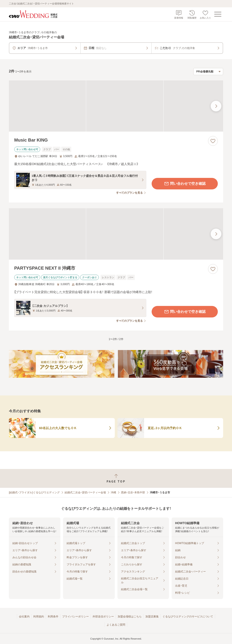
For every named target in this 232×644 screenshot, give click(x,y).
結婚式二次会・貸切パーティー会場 (85, 492)
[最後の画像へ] (216, 106)
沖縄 (113, 492)
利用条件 (53, 617)
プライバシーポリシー (75, 617)
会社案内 (24, 617)
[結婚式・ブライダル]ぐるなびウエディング (34, 492)
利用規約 (39, 617)
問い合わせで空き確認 (185, 184)
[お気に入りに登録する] (213, 141)
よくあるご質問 (116, 625)
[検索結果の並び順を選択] (208, 72)
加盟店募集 (152, 617)
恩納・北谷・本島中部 (133, 492)
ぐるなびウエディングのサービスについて (188, 617)
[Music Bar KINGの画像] (116, 106)
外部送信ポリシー (103, 617)
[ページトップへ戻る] (116, 478)
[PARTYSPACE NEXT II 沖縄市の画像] (116, 234)
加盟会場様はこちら (130, 617)
